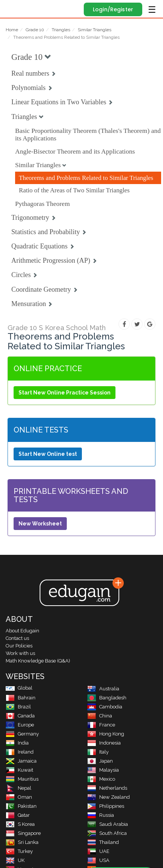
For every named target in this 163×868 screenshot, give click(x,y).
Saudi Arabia (108, 824)
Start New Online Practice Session (65, 393)
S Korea (20, 824)
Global (19, 688)
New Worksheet (40, 524)
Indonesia (104, 743)
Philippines (106, 806)
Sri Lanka (22, 842)
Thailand (103, 842)
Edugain (13, 8)
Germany (22, 734)
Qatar (18, 815)
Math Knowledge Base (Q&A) (38, 661)
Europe (20, 725)
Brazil (18, 707)
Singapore (23, 833)
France (101, 725)
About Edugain (22, 631)
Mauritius (22, 779)
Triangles (61, 30)
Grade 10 (35, 30)
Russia (101, 815)
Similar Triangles (95, 30)
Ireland (20, 752)
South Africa (107, 833)
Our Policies (19, 646)
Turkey (19, 851)
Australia (103, 689)
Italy (98, 752)
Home (12, 30)
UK (15, 860)
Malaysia (103, 770)
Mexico (101, 779)
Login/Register (113, 9)
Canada (20, 716)
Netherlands (107, 788)
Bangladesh (107, 698)
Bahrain (21, 698)
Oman (19, 797)
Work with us (20, 653)
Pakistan (21, 806)
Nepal (18, 788)
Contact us (17, 638)
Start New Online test (48, 454)
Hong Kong (106, 734)
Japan (100, 761)
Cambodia (105, 707)
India (17, 743)
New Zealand (108, 797)
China (100, 716)
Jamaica (21, 761)
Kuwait (19, 770)
